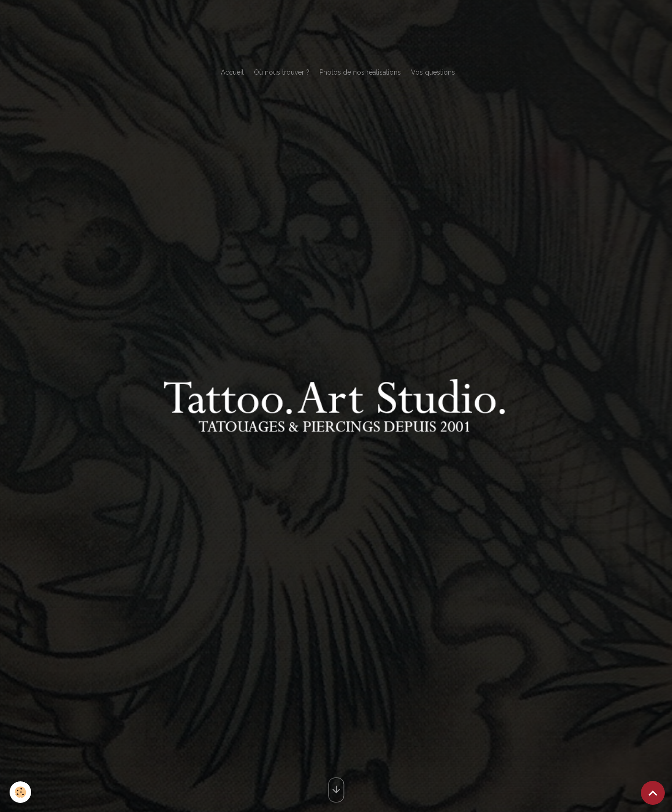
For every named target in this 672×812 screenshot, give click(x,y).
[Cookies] (20, 792)
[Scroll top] (653, 793)
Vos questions (433, 72)
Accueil (232, 72)
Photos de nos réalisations (360, 72)
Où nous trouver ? (282, 72)
